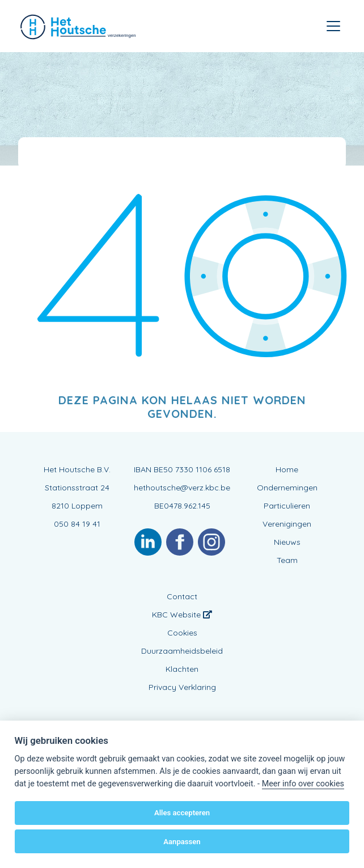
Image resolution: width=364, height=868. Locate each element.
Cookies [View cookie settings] (182, 633)
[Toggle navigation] (333, 26)
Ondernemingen (287, 488)
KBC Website (182, 615)
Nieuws (287, 542)
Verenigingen (287, 524)
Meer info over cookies (303, 784)
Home (287, 469)
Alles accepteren (182, 813)
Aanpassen (182, 842)
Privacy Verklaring (182, 687)
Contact (182, 596)
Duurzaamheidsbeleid (182, 651)
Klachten (182, 669)
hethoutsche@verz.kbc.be (182, 488)
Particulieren (287, 506)
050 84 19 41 (77, 524)
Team (287, 560)
